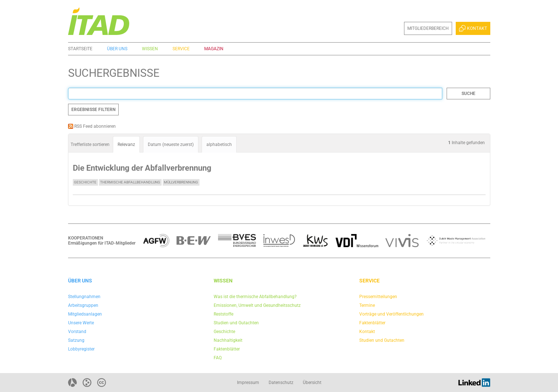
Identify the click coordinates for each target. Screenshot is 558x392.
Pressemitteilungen (378, 297)
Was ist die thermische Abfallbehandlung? (255, 297)
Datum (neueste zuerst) (171, 144)
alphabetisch (219, 144)
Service (181, 49)
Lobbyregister (81, 349)
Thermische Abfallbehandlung (130, 182)
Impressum (248, 383)
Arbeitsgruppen (83, 305)
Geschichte (85, 182)
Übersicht (312, 383)
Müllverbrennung (181, 182)
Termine (367, 305)
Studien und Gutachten (236, 323)
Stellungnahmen (84, 297)
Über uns (117, 49)
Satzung (76, 340)
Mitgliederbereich (428, 28)
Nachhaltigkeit (228, 340)
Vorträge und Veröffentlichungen (391, 314)
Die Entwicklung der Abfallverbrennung (142, 168)
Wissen (150, 49)
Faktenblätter (227, 349)
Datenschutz (281, 383)
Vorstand (77, 332)
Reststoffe (223, 314)
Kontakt (473, 28)
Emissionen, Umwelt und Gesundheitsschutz (257, 305)
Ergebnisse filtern (93, 110)
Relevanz (126, 144)
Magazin (214, 49)
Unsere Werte (81, 323)
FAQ (218, 358)
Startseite (80, 49)
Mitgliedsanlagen (85, 314)
